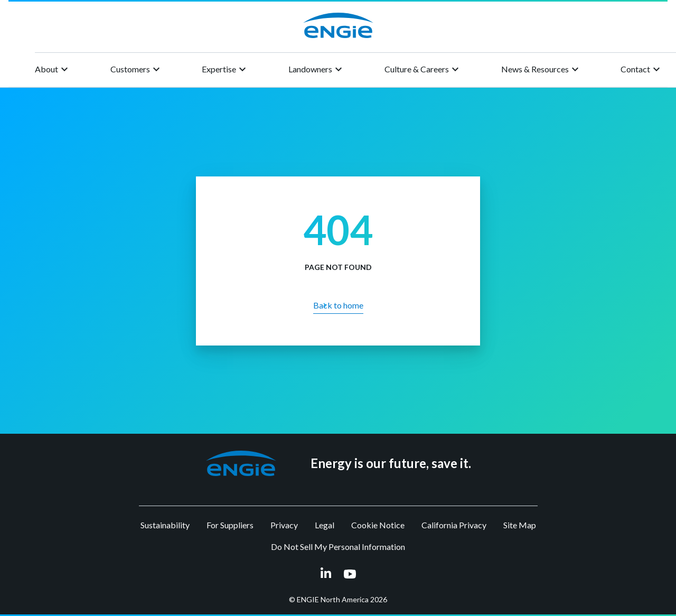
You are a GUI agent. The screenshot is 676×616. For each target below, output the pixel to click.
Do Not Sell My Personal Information (338, 547)
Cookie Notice (378, 525)
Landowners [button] (317, 69)
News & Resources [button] (541, 69)
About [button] (53, 69)
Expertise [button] (225, 69)
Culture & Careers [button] (423, 69)
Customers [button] (137, 69)
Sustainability (165, 525)
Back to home (338, 305)
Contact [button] (642, 69)
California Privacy (454, 525)
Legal (325, 525)
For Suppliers (230, 525)
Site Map (520, 525)
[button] (241, 463)
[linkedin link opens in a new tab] (326, 573)
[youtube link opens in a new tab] (350, 574)
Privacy (284, 525)
